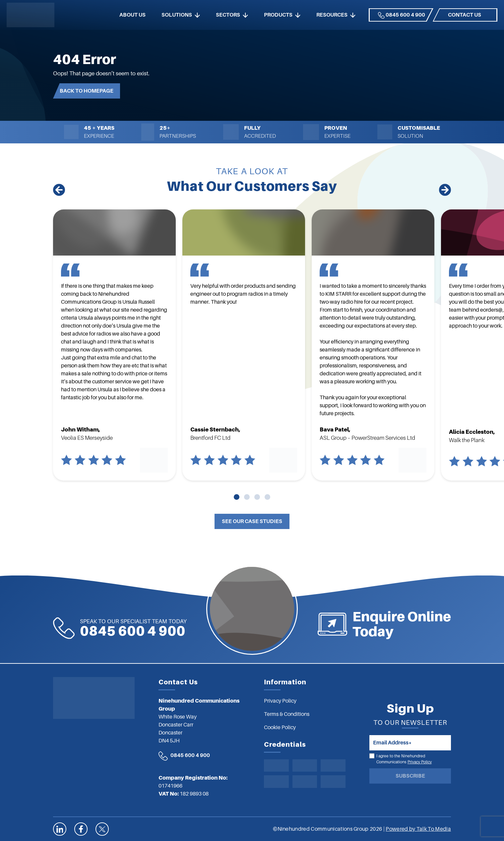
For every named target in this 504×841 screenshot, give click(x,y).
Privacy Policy (420, 762)
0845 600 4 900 (402, 15)
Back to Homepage (87, 91)
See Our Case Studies (252, 521)
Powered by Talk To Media (418, 829)
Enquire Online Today (446, 624)
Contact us (465, 15)
